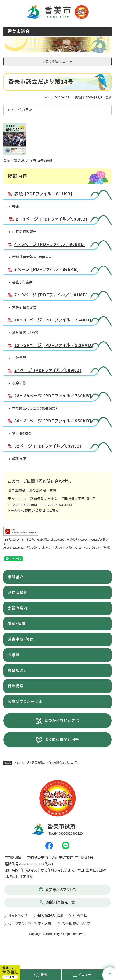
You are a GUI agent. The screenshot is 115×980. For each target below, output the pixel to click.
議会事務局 (17, 491)
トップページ (22, 763)
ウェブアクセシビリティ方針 (30, 924)
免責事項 (80, 916)
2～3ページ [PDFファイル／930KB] (52, 219)
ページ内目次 (22, 110)
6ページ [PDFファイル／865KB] (47, 270)
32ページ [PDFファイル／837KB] (48, 446)
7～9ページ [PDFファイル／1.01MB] (51, 295)
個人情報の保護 (50, 916)
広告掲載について (76, 924)
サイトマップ (18, 916)
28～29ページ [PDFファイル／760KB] (53, 396)
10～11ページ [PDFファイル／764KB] (53, 320)
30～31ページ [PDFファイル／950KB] (53, 421)
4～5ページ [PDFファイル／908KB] (50, 244)
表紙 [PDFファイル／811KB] (43, 194)
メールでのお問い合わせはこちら (33, 510)
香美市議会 (39, 763)
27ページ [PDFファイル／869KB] (48, 370)
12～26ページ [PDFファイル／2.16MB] (54, 345)
